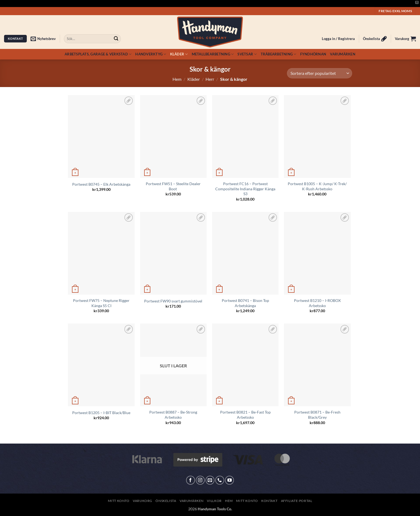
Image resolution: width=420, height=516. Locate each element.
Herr (210, 79)
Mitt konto (119, 501)
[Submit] (116, 39)
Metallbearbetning (213, 54)
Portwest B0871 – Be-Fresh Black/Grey (317, 415)
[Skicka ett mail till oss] (210, 480)
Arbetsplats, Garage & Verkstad (98, 54)
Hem (177, 79)
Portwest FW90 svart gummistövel (173, 301)
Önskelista (166, 501)
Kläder (179, 54)
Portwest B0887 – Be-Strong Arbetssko (173, 415)
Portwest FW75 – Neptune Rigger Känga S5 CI (101, 303)
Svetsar (247, 54)
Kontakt (269, 501)
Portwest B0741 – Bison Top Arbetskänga (245, 303)
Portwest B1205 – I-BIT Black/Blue (101, 413)
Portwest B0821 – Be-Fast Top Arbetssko (245, 415)
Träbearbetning (279, 54)
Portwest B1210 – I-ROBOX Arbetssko (317, 303)
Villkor (214, 501)
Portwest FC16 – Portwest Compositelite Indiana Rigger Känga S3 (245, 189)
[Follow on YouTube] (229, 480)
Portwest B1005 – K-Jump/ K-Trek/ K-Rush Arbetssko (317, 186)
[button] (43, 39)
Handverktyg (151, 54)
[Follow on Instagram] (200, 480)
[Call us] (220, 480)
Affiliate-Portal (297, 501)
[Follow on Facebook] (191, 480)
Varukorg (143, 501)
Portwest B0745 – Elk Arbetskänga (101, 184)
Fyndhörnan (313, 54)
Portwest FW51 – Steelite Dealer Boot (173, 186)
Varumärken (343, 54)
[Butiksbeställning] (319, 73)
